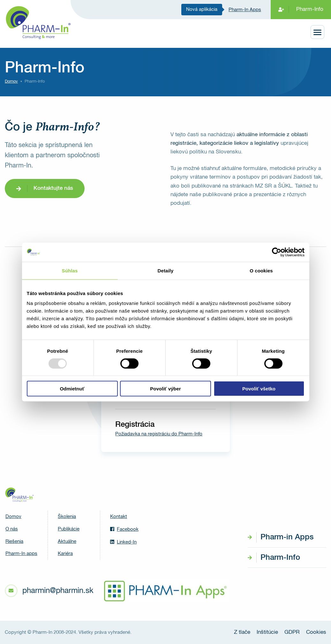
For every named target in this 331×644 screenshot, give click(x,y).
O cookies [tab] (261, 270)
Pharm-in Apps (287, 537)
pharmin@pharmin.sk (58, 591)
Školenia (67, 517)
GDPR (292, 632)
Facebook (124, 529)
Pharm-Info (310, 9)
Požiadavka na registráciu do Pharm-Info (159, 434)
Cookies (316, 632)
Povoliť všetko (259, 389)
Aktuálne (67, 541)
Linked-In (123, 542)
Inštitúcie (267, 632)
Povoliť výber (165, 389)
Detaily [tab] (166, 270)
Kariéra (65, 554)
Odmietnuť (72, 389)
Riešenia (14, 541)
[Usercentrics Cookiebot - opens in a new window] (277, 252)
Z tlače (242, 632)
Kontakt (119, 517)
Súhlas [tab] (70, 270)
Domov (11, 81)
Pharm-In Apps (245, 10)
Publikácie (69, 529)
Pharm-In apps (21, 554)
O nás (12, 529)
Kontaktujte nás (53, 188)
